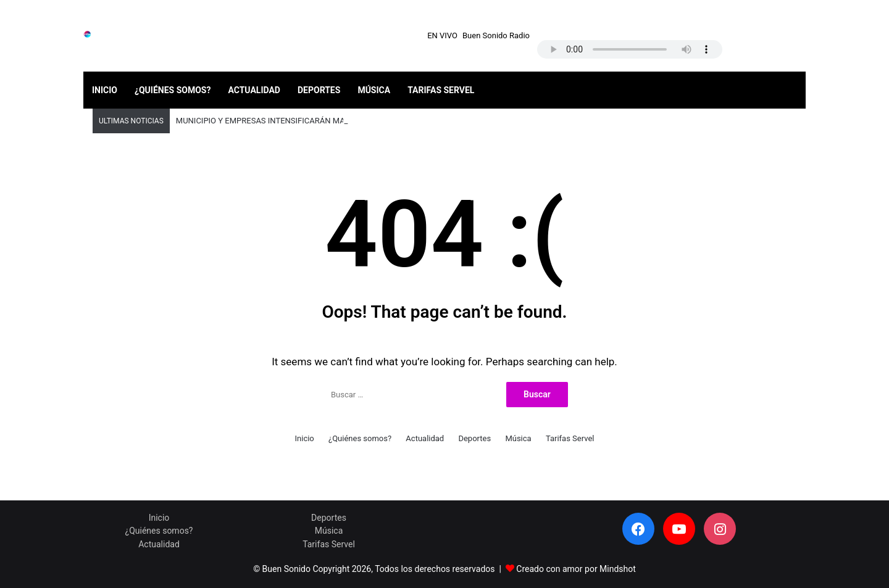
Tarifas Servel (441, 90)
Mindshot (618, 569)
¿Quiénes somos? (173, 90)
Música (374, 90)
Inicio (105, 90)
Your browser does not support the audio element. (630, 49)
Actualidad (254, 90)
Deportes (319, 90)
